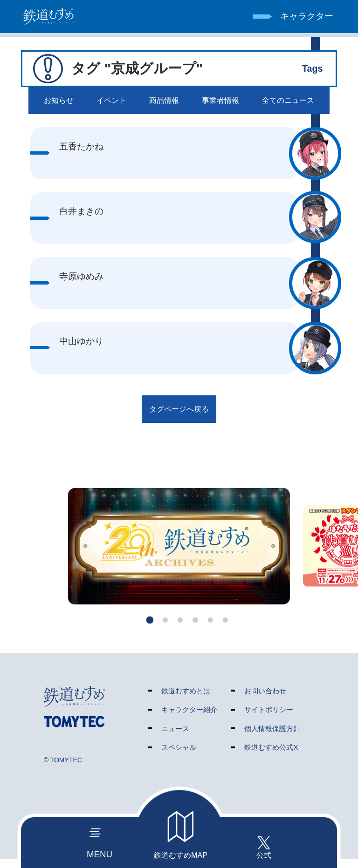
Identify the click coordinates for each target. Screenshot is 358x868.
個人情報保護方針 (272, 737)
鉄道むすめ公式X (271, 756)
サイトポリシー (269, 718)
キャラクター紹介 (189, 718)
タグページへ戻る (179, 415)
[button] (144, 628)
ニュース (175, 737)
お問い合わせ (265, 699)
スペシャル (179, 756)
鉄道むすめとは (186, 699)
